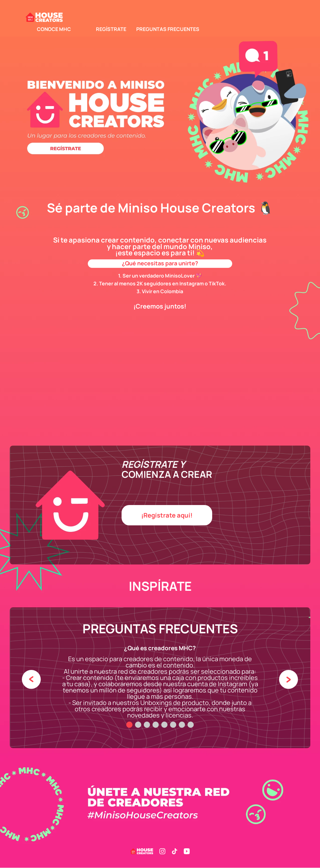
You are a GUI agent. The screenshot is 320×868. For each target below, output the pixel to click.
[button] (167, 515)
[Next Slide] (289, 679)
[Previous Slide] (31, 679)
